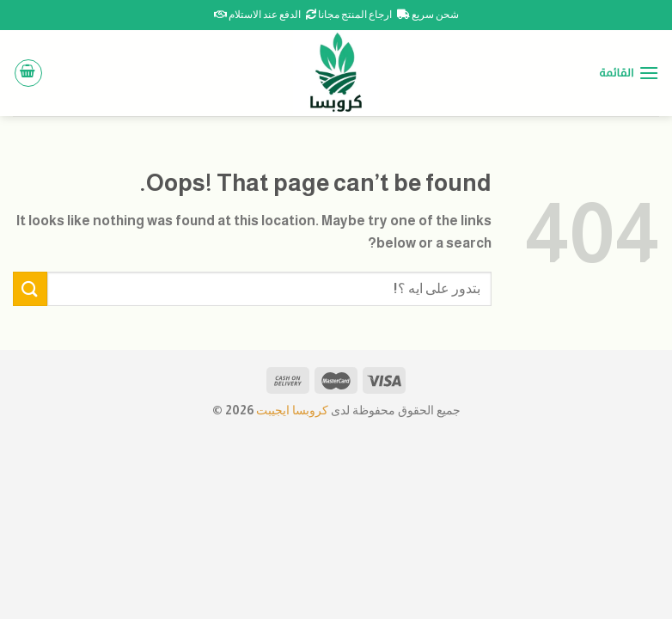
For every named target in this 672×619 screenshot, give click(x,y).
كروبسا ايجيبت (291, 410)
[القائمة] (629, 73)
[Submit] (30, 288)
